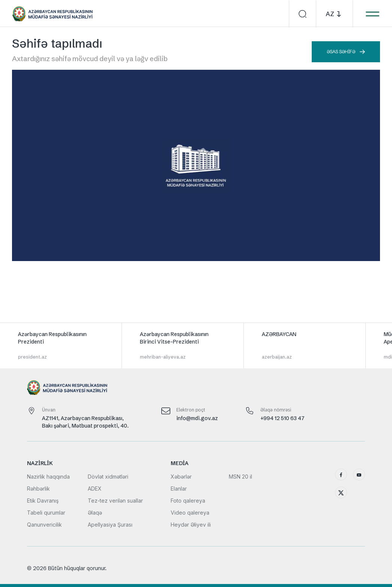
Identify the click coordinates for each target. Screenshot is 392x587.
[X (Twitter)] (341, 492)
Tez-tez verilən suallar (115, 501)
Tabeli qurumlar (46, 513)
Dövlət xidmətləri (108, 477)
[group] (61, 345)
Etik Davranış (43, 501)
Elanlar (179, 489)
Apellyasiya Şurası (110, 525)
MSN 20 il (240, 477)
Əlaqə (95, 513)
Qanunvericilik (44, 525)
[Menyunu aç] (372, 14)
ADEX (95, 489)
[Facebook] (341, 474)
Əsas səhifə (346, 52)
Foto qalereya (188, 501)
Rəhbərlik (38, 489)
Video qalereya (190, 513)
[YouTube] (359, 474)
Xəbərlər (181, 477)
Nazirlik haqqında (48, 477)
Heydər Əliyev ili (191, 525)
